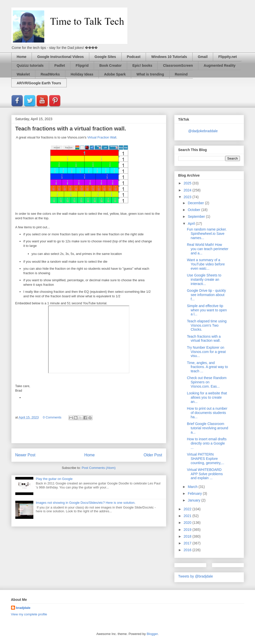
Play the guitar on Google (54, 479)
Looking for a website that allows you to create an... (207, 397)
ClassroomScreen (178, 65)
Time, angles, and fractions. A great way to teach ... (207, 367)
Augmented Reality (220, 65)
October (195, 210)
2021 (188, 516)
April (192, 224)
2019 (188, 530)
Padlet (60, 65)
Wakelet (23, 74)
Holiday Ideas (82, 74)
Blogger (152, 634)
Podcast (134, 57)
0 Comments (52, 417)
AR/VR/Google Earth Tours (39, 83)
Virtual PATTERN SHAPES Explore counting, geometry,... (205, 459)
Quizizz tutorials (30, 65)
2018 (188, 536)
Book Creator (110, 65)
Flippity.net (228, 57)
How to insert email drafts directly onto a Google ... (207, 443)
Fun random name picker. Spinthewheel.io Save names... (207, 234)
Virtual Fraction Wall (102, 137)
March (193, 487)
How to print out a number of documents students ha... (207, 413)
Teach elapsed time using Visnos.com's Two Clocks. (207, 325)
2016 (188, 550)
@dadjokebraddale (203, 131)
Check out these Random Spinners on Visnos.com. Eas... (207, 382)
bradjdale (23, 608)
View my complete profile (29, 614)
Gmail (203, 57)
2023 (188, 197)
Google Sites (105, 57)
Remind (181, 74)
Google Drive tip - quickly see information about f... (206, 295)
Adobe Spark (115, 74)
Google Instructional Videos (60, 57)
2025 (188, 183)
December (196, 203)
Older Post (153, 455)
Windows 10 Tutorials (169, 57)
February (195, 493)
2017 (188, 543)
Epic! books (142, 65)
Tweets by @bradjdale (196, 576)
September (197, 217)
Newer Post (25, 455)
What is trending (150, 74)
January (195, 500)
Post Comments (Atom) (99, 468)
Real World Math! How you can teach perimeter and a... (207, 249)
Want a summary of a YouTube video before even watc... (206, 264)
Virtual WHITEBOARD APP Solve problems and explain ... (205, 474)
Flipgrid (82, 65)
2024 (188, 190)
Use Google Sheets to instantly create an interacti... (204, 279)
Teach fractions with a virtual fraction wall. (204, 339)
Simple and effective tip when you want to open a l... (207, 310)
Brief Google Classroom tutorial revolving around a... (207, 428)
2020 (188, 523)
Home (22, 57)
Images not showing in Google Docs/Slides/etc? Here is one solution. (86, 503)
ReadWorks (50, 74)
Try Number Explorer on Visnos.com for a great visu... (206, 352)
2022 (188, 509)
